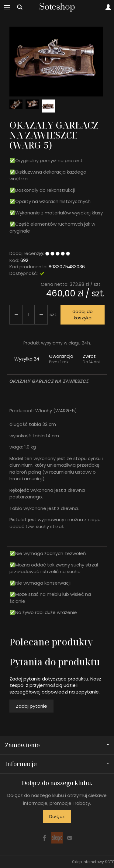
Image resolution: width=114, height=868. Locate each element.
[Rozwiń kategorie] (7, 7)
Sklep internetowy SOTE (93, 862)
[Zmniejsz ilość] (41, 315)
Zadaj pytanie (31, 706)
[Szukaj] (20, 7)
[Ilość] (29, 315)
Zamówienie (57, 745)
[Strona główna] (57, 7)
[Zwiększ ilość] (16, 315)
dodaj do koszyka (83, 315)
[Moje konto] (108, 7)
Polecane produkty (51, 642)
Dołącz (57, 816)
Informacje (57, 764)
